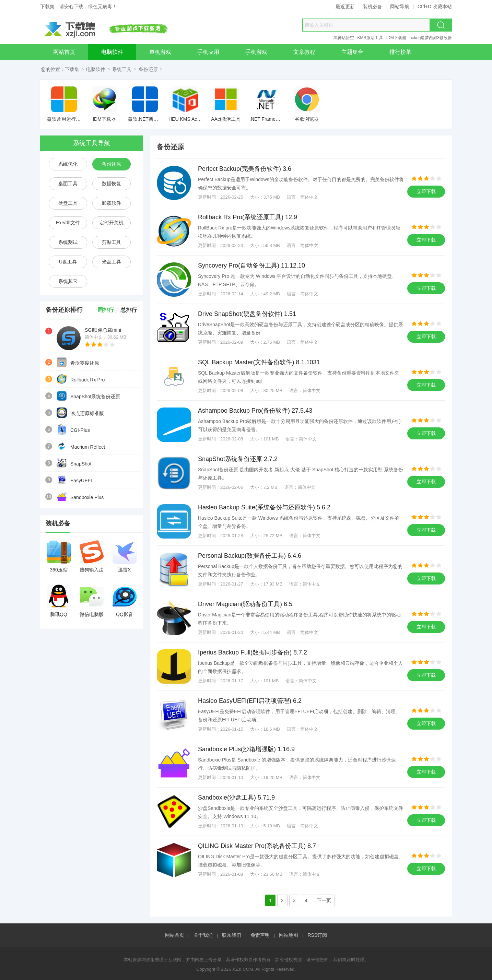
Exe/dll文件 (68, 223)
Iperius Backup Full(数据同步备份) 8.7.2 (253, 652)
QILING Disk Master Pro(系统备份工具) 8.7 (257, 846)
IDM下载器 (396, 38)
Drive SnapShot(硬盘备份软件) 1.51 (247, 314)
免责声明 (260, 935)
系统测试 (68, 242)
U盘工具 (68, 262)
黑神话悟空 (344, 38)
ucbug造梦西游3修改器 (431, 38)
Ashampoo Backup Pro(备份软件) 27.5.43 (255, 411)
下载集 (72, 69)
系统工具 (122, 69)
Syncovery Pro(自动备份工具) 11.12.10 (251, 265)
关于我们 (203, 935)
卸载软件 (112, 203)
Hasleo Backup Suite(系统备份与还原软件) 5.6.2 (264, 507)
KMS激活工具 (370, 38)
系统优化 (68, 164)
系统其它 (68, 281)
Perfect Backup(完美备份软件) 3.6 (245, 169)
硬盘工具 (68, 203)
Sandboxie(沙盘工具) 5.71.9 (236, 798)
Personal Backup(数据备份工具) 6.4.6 (250, 556)
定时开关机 (112, 223)
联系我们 (232, 935)
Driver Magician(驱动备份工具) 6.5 (245, 604)
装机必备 (373, 7)
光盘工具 (112, 262)
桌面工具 (68, 184)
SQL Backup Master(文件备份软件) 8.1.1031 (259, 362)
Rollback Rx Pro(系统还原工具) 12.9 (248, 217)
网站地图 (289, 935)
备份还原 (148, 69)
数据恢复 (112, 184)
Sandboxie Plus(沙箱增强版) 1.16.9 (246, 749)
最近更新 (345, 7)
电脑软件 (96, 69)
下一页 (324, 900)
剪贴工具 (112, 242)
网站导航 (400, 7)
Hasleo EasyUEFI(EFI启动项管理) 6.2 (250, 701)
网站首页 (175, 935)
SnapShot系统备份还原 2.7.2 (238, 459)
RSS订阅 (317, 935)
